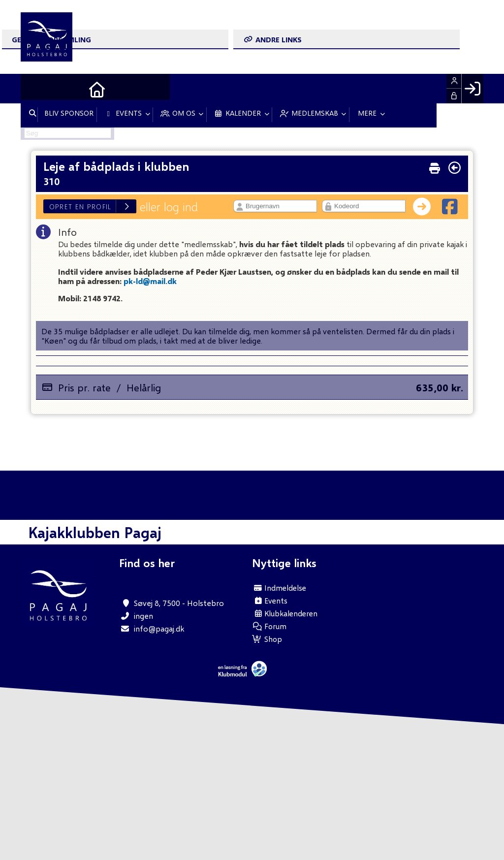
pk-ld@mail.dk (150, 281)
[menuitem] (35, 89)
